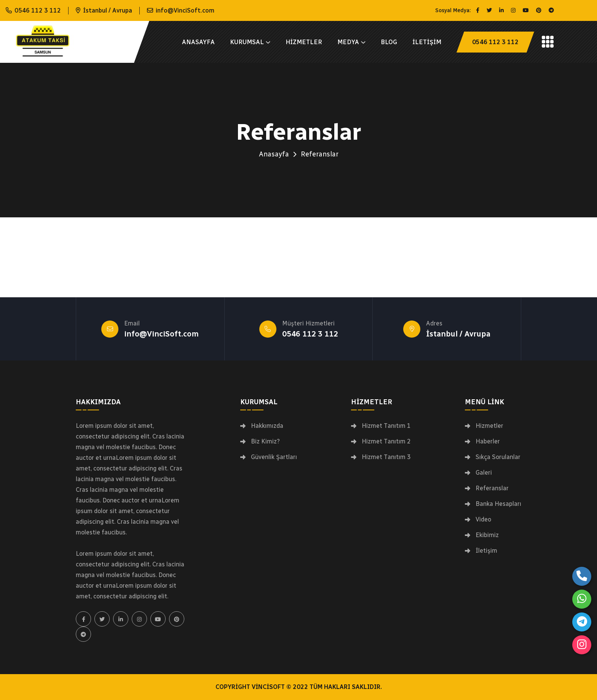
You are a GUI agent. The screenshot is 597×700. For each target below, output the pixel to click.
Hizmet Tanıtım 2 (386, 442)
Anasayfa (198, 42)
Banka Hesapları (498, 504)
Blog (389, 42)
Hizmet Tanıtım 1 (386, 426)
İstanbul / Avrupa (458, 334)
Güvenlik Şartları (274, 457)
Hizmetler (304, 42)
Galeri (484, 473)
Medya (348, 42)
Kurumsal (247, 42)
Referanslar (492, 488)
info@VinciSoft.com (185, 10)
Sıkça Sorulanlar (498, 457)
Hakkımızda (267, 426)
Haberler (488, 442)
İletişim (427, 42)
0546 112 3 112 (38, 10)
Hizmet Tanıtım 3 (386, 457)
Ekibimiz (487, 535)
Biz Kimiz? (265, 442)
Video (483, 520)
